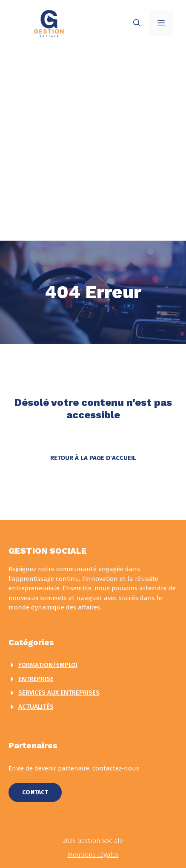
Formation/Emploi (48, 665)
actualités (36, 707)
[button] (137, 23)
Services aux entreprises (59, 693)
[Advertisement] (93, 143)
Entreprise (36, 679)
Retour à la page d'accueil (93, 458)
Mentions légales (93, 855)
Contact (35, 792)
